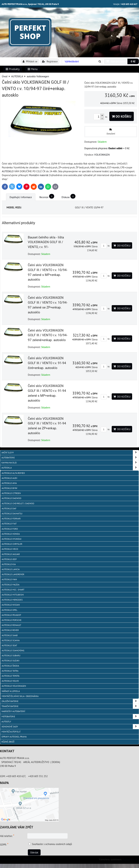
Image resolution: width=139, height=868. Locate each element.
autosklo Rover (10, 630)
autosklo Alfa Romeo (13, 473)
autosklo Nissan (11, 605)
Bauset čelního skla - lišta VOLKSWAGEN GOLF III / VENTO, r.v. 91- (46, 242)
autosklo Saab (10, 635)
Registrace (50, 61)
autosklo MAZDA (11, 585)
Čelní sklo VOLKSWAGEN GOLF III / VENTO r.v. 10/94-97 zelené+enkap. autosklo (48, 335)
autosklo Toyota (11, 676)
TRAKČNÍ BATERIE (70, 706)
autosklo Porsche (12, 620)
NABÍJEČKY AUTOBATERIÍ (13, 711)
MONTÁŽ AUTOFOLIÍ (11, 732)
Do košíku (122, 116)
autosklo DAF (9, 509)
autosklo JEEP (9, 559)
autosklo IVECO (10, 549)
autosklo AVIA (9, 483)
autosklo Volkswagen (14, 686)
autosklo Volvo (10, 681)
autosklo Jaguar (11, 554)
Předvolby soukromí (10, 859)
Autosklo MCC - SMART (13, 590)
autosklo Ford (10, 529)
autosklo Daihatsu (12, 514)
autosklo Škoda (10, 666)
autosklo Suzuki (11, 661)
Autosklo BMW (9, 488)
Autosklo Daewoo (11, 498)
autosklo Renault (11, 625)
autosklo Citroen (11, 493)
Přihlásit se (30, 61)
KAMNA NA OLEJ (70, 463)
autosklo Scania (11, 640)
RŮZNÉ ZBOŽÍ (8, 742)
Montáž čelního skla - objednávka (20, 696)
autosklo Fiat (9, 524)
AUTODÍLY (6, 722)
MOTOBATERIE (70, 717)
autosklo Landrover (13, 574)
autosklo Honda (11, 534)
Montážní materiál (39, 175)
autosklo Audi (9, 478)
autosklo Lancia (11, 569)
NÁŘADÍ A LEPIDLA (11, 691)
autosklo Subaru (11, 656)
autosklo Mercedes (12, 600)
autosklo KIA (9, 564)
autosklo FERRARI (11, 519)
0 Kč (133, 61)
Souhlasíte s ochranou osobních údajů (52, 844)
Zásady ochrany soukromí (36, 859)
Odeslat (34, 852)
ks (105, 246)
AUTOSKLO (8, 171)
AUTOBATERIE (70, 458)
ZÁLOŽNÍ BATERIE (70, 701)
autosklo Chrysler (12, 544)
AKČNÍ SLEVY (70, 453)
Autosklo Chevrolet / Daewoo (18, 503)
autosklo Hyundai (12, 539)
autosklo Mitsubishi (13, 595)
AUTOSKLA (70, 468)
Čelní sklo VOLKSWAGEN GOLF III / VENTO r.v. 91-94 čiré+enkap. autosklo (47, 363)
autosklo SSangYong (13, 650)
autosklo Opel (10, 610)
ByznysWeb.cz (130, 859)
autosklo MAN (9, 579)
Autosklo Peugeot (11, 615)
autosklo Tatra (10, 671)
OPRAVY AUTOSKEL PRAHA (14, 737)
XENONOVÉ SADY (70, 727)
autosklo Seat (9, 645)
